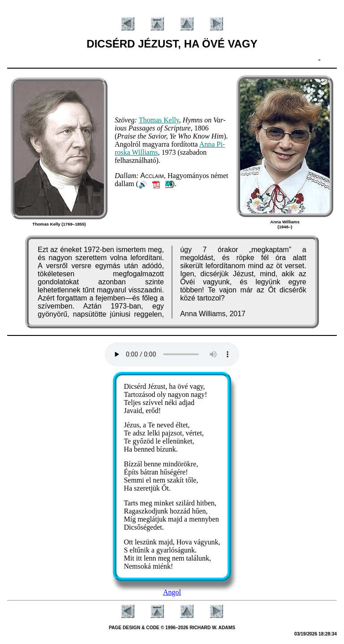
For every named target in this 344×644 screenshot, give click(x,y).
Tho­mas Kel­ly (159, 120)
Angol (172, 592)
